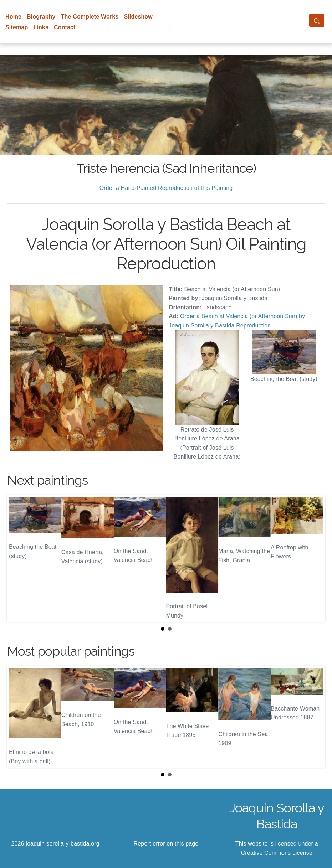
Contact (65, 27)
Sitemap (17, 27)
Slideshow (138, 17)
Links (41, 27)
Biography (41, 17)
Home (13, 17)
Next (314, 558)
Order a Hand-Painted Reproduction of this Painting (166, 188)
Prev (18, 558)
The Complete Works (90, 17)
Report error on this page (166, 844)
